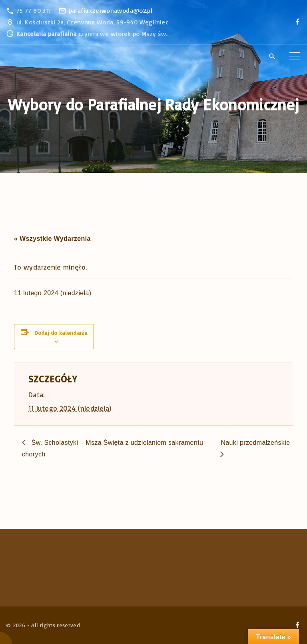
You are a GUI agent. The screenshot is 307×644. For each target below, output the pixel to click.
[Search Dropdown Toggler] (272, 57)
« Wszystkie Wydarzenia (52, 239)
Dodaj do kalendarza (61, 333)
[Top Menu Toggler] (295, 56)
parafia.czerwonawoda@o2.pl (111, 10)
